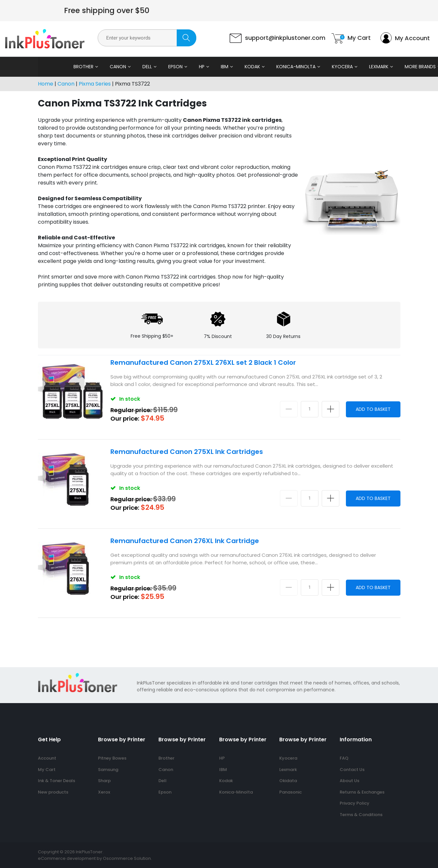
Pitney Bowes (112, 758)
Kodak (223, 67)
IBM (195, 67)
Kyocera (313, 67)
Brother (54, 67)
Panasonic (291, 792)
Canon (88, 67)
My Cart (47, 770)
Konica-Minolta (266, 67)
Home (46, 84)
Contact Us (352, 770)
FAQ (344, 758)
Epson (146, 67)
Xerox (104, 792)
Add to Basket (373, 409)
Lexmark (349, 67)
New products (53, 792)
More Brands (390, 67)
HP (172, 67)
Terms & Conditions (361, 815)
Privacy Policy (355, 803)
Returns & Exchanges (362, 792)
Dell (117, 67)
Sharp (104, 781)
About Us (349, 781)
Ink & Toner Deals (57, 781)
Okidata (288, 781)
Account (47, 758)
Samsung (108, 770)
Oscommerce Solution (127, 858)
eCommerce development (67, 858)
